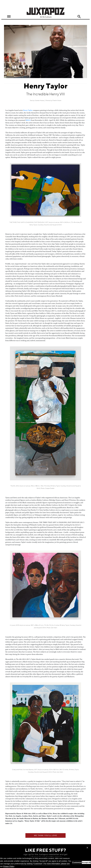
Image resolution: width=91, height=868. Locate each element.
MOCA (28, 120)
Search (79, 17)
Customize (77, 862)
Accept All (86, 862)
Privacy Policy (9, 866)
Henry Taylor (28, 110)
